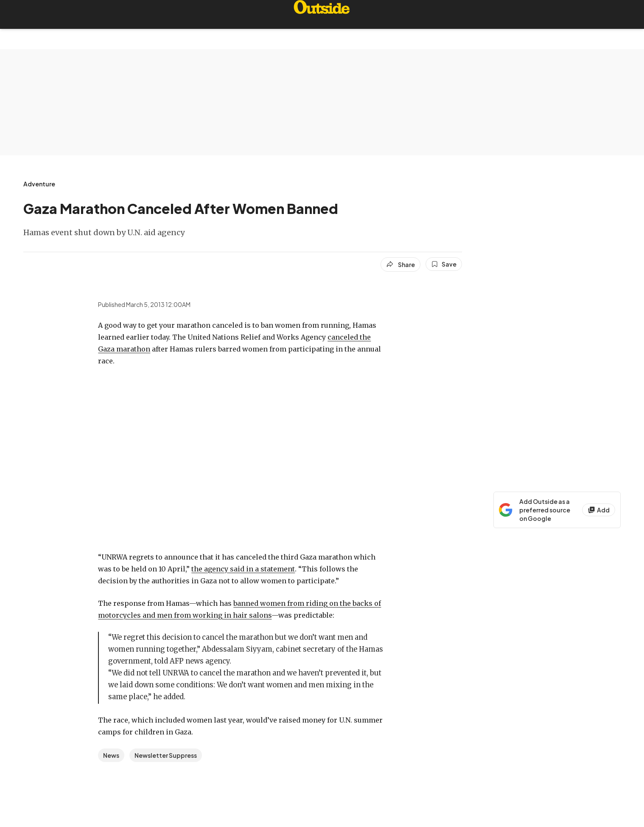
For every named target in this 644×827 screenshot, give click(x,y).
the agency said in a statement (243, 569)
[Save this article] (444, 264)
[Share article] (400, 264)
